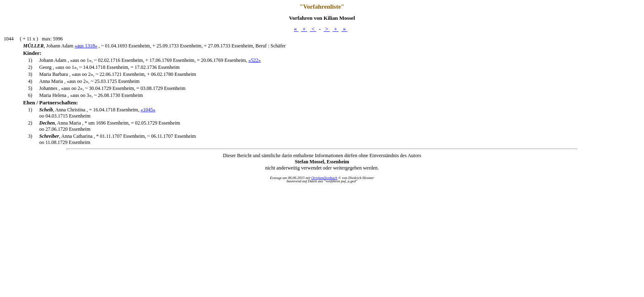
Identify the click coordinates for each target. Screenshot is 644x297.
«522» (255, 60)
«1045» (148, 110)
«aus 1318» (86, 46)
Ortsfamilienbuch (324, 178)
